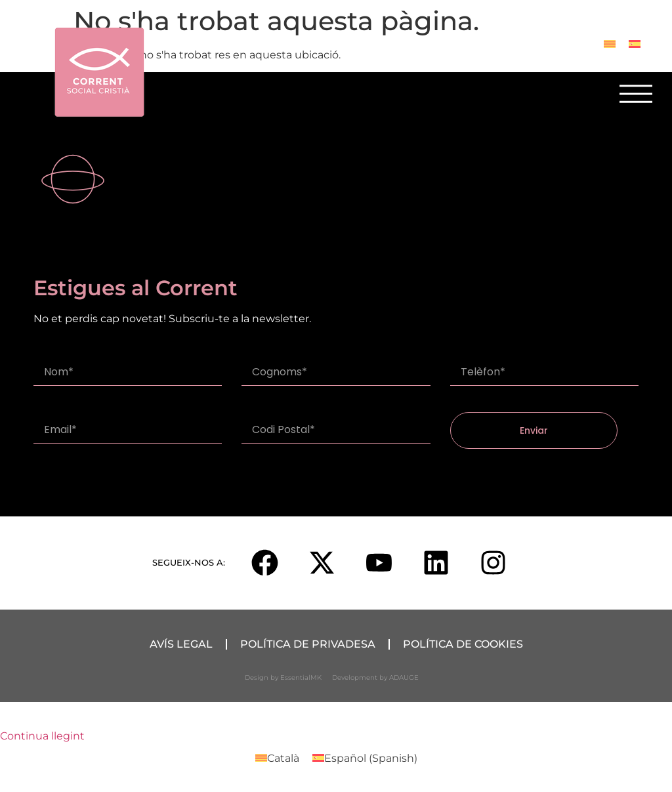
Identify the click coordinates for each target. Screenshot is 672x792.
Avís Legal (181, 644)
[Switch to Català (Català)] (277, 759)
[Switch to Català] (610, 44)
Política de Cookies (463, 644)
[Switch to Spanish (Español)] (365, 759)
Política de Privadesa (308, 644)
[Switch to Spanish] (635, 44)
